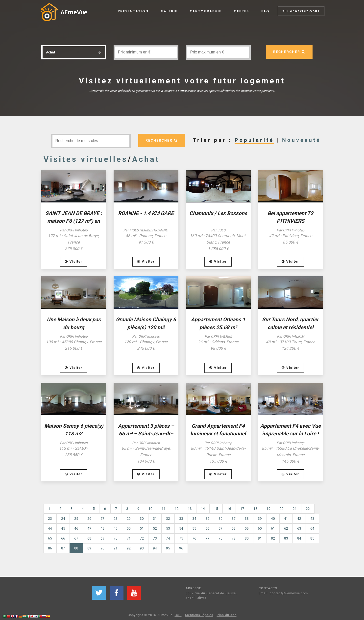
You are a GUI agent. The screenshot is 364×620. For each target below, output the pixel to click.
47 (89, 528)
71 (129, 538)
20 (282, 509)
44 (50, 528)
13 (190, 509)
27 (102, 519)
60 (260, 528)
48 (102, 528)
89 (89, 548)
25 (76, 519)
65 (50, 538)
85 (312, 538)
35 (207, 519)
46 (76, 528)
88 (79, 548)
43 (312, 519)
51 (142, 528)
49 (116, 528)
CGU (178, 615)
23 (50, 519)
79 (234, 538)
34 (194, 519)
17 (242, 509)
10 (150, 509)
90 (102, 548)
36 (220, 519)
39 (260, 519)
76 (194, 538)
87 (63, 548)
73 (155, 538)
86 (50, 548)
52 (155, 528)
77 (207, 538)
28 (116, 519)
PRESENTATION (133, 11)
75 (181, 538)
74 (168, 538)
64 (312, 528)
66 (63, 538)
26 (89, 519)
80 (247, 538)
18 (255, 509)
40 (273, 519)
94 (155, 548)
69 (102, 538)
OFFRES (241, 11)
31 (155, 519)
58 (234, 528)
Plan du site (227, 615)
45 (63, 528)
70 (116, 538)
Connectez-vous (301, 11)
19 (268, 509)
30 (142, 519)
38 (247, 519)
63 (299, 528)
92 (129, 548)
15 (216, 509)
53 (168, 528)
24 (63, 519)
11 (164, 509)
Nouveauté (301, 140)
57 (220, 528)
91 (116, 548)
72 (142, 538)
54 (181, 528)
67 (76, 538)
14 (203, 509)
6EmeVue (74, 12)
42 (299, 519)
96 (181, 548)
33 (181, 519)
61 (273, 528)
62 (286, 528)
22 (308, 509)
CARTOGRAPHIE (206, 11)
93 (142, 548)
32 (168, 519)
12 (177, 509)
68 (89, 538)
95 (168, 548)
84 (299, 538)
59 (247, 528)
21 (295, 509)
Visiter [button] (74, 261)
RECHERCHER (289, 52)
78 (220, 538)
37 (234, 519)
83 (286, 538)
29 (129, 519)
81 (260, 538)
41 (286, 519)
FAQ (265, 11)
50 (129, 528)
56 (207, 528)
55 (194, 528)
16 (229, 509)
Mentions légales (199, 615)
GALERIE (169, 11)
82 (273, 538)
